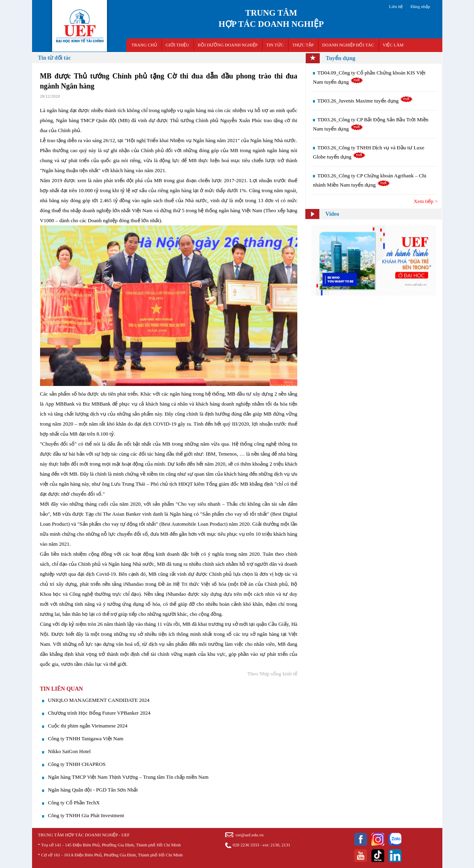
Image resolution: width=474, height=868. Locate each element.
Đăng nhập (420, 6)
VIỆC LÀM (393, 45)
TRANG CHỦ (144, 45)
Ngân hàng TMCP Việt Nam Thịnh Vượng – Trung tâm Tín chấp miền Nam (128, 777)
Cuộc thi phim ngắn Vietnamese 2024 (88, 726)
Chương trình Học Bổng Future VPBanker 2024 (99, 713)
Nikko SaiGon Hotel (70, 751)
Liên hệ (396, 6)
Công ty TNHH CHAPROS (77, 764)
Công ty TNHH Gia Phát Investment (86, 815)
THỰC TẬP (303, 45)
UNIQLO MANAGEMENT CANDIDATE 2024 (99, 700)
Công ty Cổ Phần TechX (74, 803)
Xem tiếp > (426, 201)
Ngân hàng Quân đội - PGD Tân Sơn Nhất (93, 790)
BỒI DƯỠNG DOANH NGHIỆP (228, 45)
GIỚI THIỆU (177, 45)
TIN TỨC (275, 45)
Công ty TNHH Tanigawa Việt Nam (86, 738)
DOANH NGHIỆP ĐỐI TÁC (348, 45)
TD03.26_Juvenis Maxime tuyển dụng (365, 101)
